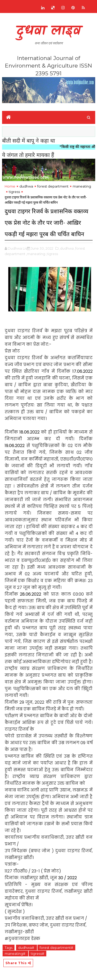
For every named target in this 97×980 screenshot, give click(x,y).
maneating (82, 186)
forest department (53, 186)
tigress (14, 192)
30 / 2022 (68, 878)
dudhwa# (27, 948)
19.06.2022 (15, 446)
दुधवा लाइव (48, 31)
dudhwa (26, 186)
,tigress (52, 254)
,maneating (36, 254)
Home (10, 186)
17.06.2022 (83, 371)
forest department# (56, 948)
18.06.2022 (29, 432)
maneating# (15, 954)
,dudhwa (66, 248)
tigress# (38, 954)
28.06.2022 (31, 594)
